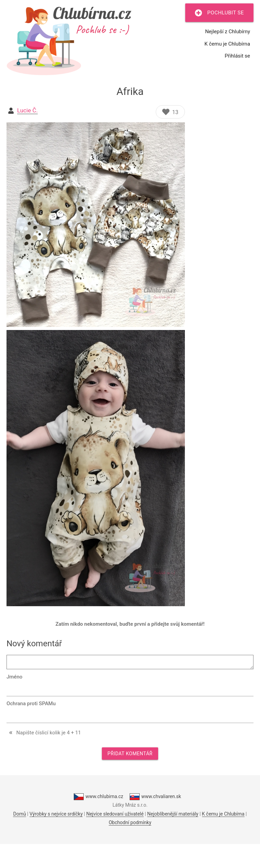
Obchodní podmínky (130, 822)
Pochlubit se (219, 13)
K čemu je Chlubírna (227, 44)
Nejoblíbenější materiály (173, 814)
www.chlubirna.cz (98, 797)
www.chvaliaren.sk (155, 797)
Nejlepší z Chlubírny (228, 32)
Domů (19, 814)
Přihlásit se (237, 56)
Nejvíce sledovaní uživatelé (115, 814)
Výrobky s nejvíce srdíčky (56, 814)
